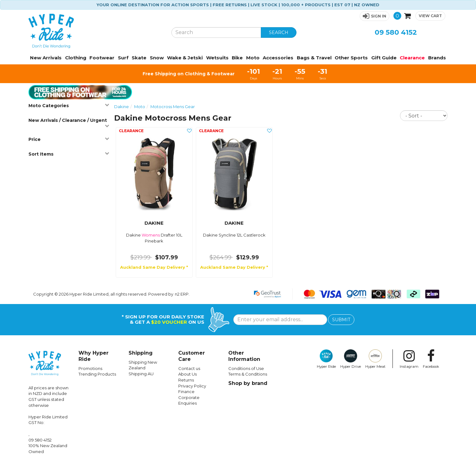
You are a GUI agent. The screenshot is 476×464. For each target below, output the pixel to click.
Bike (237, 58)
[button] (375, 16)
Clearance (412, 58)
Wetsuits (217, 58)
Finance (186, 392)
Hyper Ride (326, 359)
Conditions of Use (246, 368)
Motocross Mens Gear (173, 107)
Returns (186, 380)
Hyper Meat (375, 359)
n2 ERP (182, 294)
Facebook (431, 359)
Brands (437, 58)
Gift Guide (384, 58)
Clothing (76, 58)
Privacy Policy (192, 386)
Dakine (122, 107)
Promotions (90, 368)
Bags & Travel (314, 58)
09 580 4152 (396, 32)
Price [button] (69, 139)
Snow (157, 58)
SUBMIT (341, 320)
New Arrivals (46, 58)
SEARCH (279, 32)
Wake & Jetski (185, 58)
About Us (187, 374)
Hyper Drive (351, 359)
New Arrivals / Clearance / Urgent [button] (69, 123)
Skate (139, 58)
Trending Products (97, 374)
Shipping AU (141, 374)
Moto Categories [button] (69, 105)
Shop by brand (248, 383)
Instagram (409, 359)
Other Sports (351, 58)
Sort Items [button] (69, 154)
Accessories (278, 58)
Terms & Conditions (248, 374)
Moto (253, 58)
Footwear (102, 58)
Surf (123, 58)
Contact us (189, 368)
